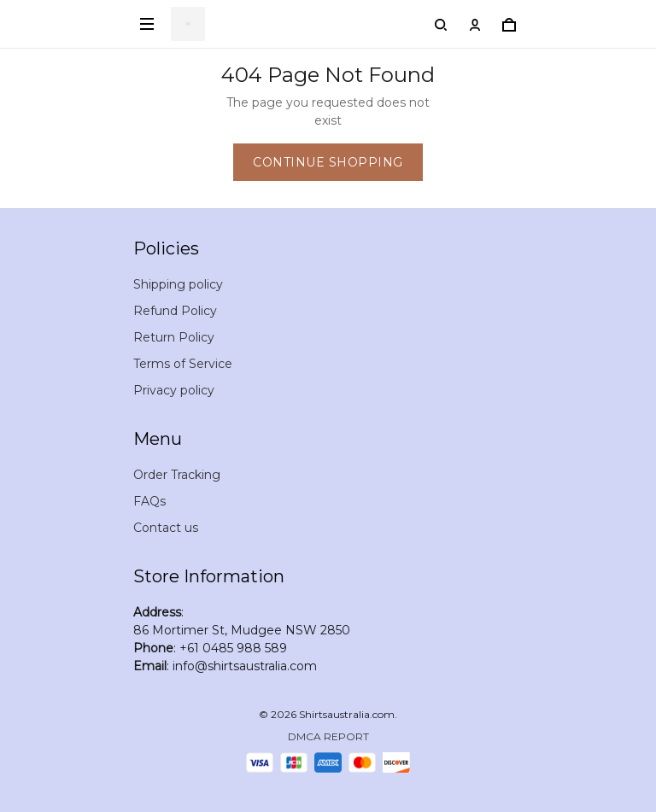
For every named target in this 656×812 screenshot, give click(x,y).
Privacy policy (174, 390)
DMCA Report (328, 736)
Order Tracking (177, 475)
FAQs (149, 501)
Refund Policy (175, 311)
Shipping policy (178, 284)
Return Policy (174, 337)
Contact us (166, 528)
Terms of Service (183, 364)
